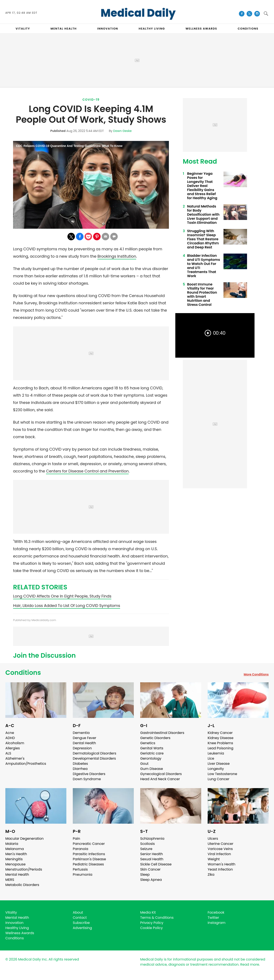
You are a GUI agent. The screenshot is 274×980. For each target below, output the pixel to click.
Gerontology (151, 758)
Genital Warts (152, 748)
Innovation (14, 923)
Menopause (15, 864)
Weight (214, 859)
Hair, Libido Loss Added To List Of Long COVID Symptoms (67, 606)
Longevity (216, 769)
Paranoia (80, 849)
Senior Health (152, 854)
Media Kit (148, 912)
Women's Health (221, 864)
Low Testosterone (222, 774)
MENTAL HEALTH (64, 29)
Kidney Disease (220, 738)
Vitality (11, 912)
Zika (211, 875)
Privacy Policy (152, 923)
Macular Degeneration (25, 839)
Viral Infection (219, 854)
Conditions (23, 673)
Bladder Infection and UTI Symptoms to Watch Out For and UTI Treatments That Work (204, 266)
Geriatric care (152, 753)
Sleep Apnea (151, 880)
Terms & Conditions (157, 918)
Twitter (213, 918)
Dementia (81, 733)
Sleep (145, 875)
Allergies (13, 748)
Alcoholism (15, 743)
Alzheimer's (15, 758)
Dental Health (84, 743)
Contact (80, 918)
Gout (144, 764)
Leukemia (216, 753)
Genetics (148, 743)
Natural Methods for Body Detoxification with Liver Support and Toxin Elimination (203, 214)
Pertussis (80, 869)
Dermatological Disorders (95, 753)
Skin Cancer (150, 869)
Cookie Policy (151, 928)
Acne (10, 733)
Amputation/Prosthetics (26, 764)
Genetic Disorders (155, 738)
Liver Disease (219, 764)
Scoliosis (147, 844)
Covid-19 (91, 100)
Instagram (217, 923)
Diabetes (80, 764)
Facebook (216, 912)
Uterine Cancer (220, 844)
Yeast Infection (220, 869)
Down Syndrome (87, 779)
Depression (82, 748)
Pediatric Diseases (88, 864)
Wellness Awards (201, 29)
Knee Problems (220, 743)
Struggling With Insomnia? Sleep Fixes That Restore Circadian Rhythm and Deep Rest (203, 239)
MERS (10, 880)
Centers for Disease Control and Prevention (87, 471)
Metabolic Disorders (22, 885)
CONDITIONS (248, 29)
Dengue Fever (85, 738)
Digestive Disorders (89, 774)
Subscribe (81, 923)
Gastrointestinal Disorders (162, 733)
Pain (76, 839)
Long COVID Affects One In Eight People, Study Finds (62, 596)
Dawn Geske (122, 131)
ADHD (10, 738)
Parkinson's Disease (89, 859)
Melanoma (15, 849)
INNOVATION (108, 29)
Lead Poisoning (220, 748)
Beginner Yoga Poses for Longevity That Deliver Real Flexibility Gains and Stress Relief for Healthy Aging (202, 186)
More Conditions (256, 674)
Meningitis (14, 859)
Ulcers (213, 839)
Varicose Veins (220, 849)
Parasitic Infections (89, 854)
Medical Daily (138, 13)
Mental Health (17, 875)
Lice (211, 758)
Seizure (146, 849)
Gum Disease (152, 769)
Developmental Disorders (94, 758)
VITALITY (23, 29)
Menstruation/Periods (24, 869)
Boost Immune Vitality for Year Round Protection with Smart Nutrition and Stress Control (202, 294)
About (78, 912)
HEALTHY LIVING (152, 29)
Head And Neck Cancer (160, 779)
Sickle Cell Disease (156, 864)
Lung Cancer (219, 779)
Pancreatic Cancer (89, 844)
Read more (250, 964)
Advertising (82, 928)
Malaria (12, 844)
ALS (8, 753)
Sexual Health (152, 859)
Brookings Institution (117, 256)
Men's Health (16, 854)
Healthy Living (17, 928)
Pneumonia (83, 875)
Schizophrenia (152, 839)
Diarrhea (80, 769)
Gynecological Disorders (161, 774)
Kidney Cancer (220, 733)
